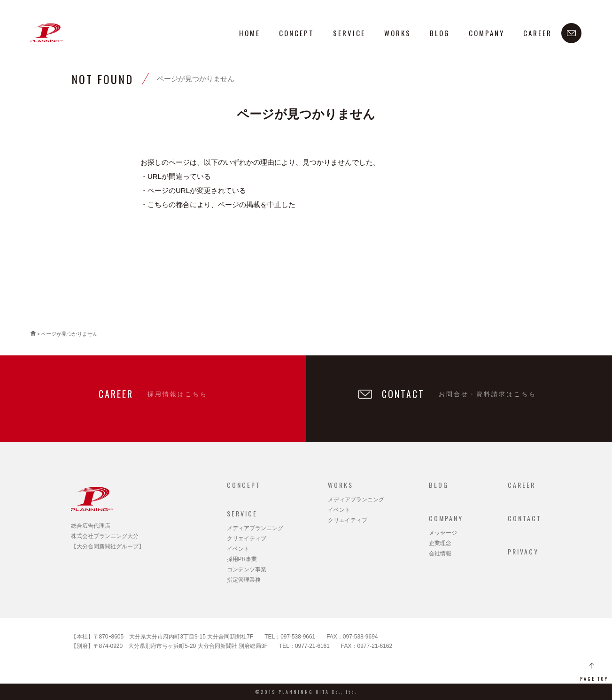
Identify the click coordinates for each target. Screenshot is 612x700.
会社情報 (440, 554)
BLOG (440, 33)
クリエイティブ (247, 538)
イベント (238, 549)
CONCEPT (297, 33)
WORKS (398, 33)
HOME (250, 33)
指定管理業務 (244, 580)
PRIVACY (523, 551)
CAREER (538, 33)
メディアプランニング (255, 528)
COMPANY (487, 33)
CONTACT (525, 518)
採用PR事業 (242, 559)
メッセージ (443, 533)
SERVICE (349, 33)
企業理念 (440, 543)
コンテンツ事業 (247, 569)
